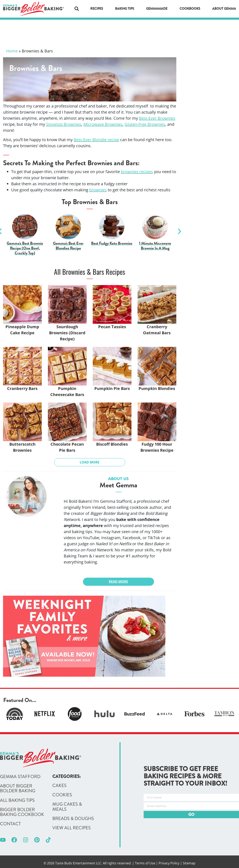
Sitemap (189, 863)
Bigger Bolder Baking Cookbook (22, 812)
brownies (98, 190)
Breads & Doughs (73, 819)
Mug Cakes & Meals (67, 807)
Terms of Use (145, 863)
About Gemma (224, 9)
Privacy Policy (169, 863)
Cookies (62, 795)
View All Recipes (72, 828)
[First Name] (191, 797)
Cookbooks (190, 9)
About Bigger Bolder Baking (18, 788)
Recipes (97, 9)
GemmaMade (157, 9)
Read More (118, 582)
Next (179, 230)
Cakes (59, 786)
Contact (10, 824)
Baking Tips (125, 9)
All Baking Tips (17, 800)
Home (12, 51)
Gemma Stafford (20, 777)
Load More (90, 462)
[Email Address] (191, 806)
